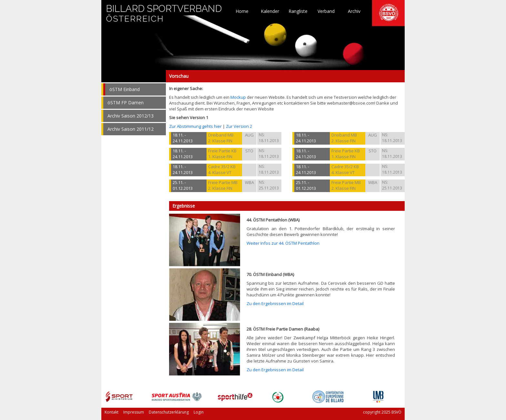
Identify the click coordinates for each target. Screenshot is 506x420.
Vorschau (134, 76)
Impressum (134, 412)
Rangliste (298, 11)
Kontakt (111, 412)
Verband (326, 11)
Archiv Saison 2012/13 (131, 116)
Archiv (354, 11)
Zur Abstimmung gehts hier (195, 126)
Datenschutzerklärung (169, 412)
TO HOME (164, 16)
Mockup (238, 97)
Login (199, 412)
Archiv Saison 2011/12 (131, 129)
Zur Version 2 (239, 126)
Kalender (270, 11)
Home (242, 11)
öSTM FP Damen (126, 102)
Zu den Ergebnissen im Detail (275, 303)
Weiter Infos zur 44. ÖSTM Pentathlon (283, 243)
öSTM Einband (125, 89)
